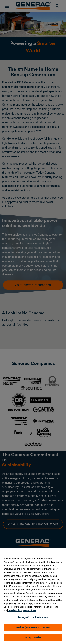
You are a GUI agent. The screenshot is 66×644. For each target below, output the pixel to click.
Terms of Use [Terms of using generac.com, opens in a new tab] (30, 610)
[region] (33, 596)
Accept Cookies (33, 637)
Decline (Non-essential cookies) (33, 627)
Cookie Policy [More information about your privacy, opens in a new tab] (15, 610)
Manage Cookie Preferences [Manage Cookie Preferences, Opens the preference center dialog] (33, 617)
